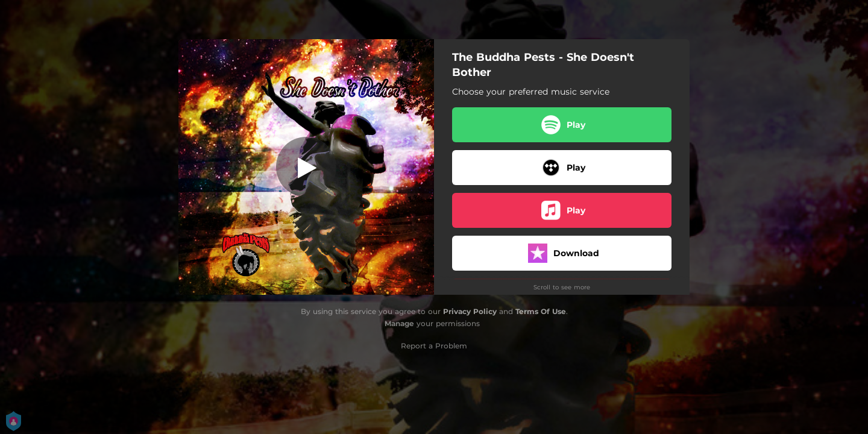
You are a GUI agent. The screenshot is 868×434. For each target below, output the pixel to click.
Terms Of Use (541, 311)
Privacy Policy (470, 311)
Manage (399, 323)
